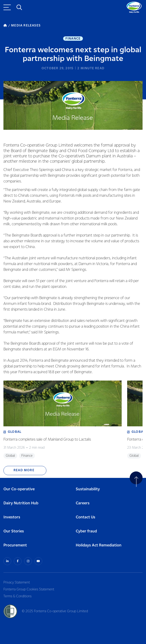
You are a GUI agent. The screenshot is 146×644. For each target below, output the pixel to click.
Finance (73, 39)
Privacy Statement (17, 583)
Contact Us (86, 517)
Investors (12, 517)
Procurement (15, 545)
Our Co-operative (19, 489)
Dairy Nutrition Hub (21, 503)
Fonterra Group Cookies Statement (29, 589)
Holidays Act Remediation (99, 545)
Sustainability (88, 489)
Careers (83, 503)
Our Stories (14, 531)
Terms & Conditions (17, 596)
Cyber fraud (86, 531)
